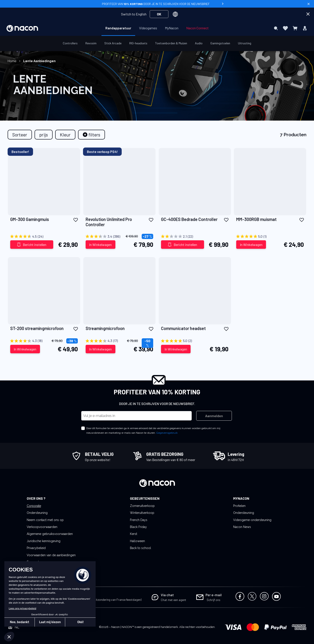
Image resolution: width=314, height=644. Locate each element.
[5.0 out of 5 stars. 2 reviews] (195, 341)
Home (12, 61)
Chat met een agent (174, 600)
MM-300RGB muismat (256, 219)
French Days (139, 520)
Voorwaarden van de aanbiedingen (51, 555)
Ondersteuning (37, 513)
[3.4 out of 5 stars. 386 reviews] (119, 236)
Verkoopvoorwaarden (42, 527)
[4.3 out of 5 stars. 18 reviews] (44, 341)
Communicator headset (183, 328)
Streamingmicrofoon (105, 328)
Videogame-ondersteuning (252, 520)
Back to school (140, 548)
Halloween (137, 541)
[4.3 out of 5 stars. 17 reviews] (119, 341)
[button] (76, 220)
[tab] (91, 135)
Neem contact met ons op (45, 520)
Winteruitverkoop (142, 513)
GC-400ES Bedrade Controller (189, 219)
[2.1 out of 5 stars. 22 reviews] (195, 236)
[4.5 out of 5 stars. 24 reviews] (44, 236)
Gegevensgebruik (167, 433)
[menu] (157, 28)
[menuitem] (118, 28)
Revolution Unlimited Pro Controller (109, 222)
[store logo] (22, 28)
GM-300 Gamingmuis (30, 219)
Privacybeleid (36, 548)
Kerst (134, 534)
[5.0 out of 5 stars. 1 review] (270, 236)
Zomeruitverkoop (142, 506)
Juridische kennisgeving (44, 541)
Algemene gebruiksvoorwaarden (50, 534)
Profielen (239, 506)
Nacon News (242, 527)
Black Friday (138, 527)
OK (159, 14)
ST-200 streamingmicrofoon (37, 328)
